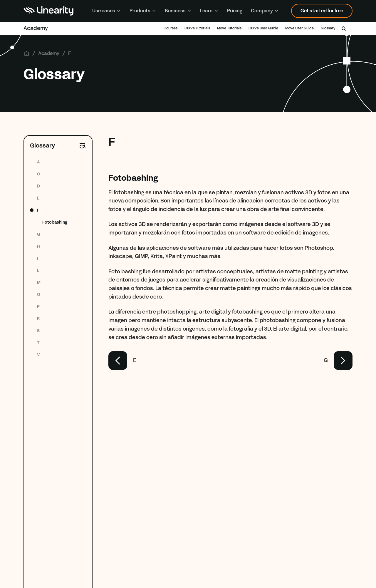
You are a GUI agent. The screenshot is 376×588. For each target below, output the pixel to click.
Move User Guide (299, 28)
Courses (171, 28)
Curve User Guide (263, 28)
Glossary (328, 28)
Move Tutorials (229, 28)
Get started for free (322, 11)
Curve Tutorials (197, 28)
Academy (36, 28)
